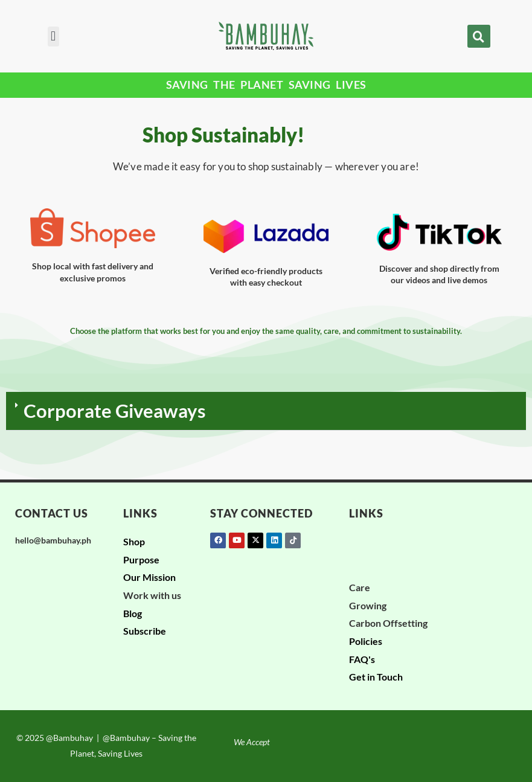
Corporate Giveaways (115, 411)
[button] (53, 37)
